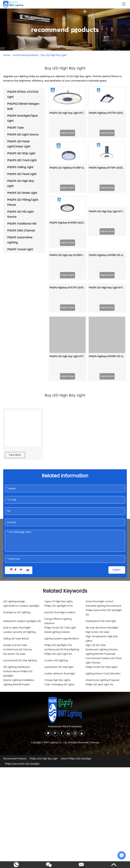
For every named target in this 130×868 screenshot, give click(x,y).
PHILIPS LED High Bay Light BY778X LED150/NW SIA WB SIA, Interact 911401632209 (107, 243)
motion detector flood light (60, 629)
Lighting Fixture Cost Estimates (103, 629)
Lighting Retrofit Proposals (100, 609)
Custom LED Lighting (56, 616)
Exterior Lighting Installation (19, 635)
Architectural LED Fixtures (18, 605)
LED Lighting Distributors (17, 622)
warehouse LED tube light (59, 622)
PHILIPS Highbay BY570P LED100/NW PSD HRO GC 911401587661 (68, 243)
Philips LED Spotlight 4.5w (59, 561)
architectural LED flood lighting (62, 605)
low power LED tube (14, 609)
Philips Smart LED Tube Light (60, 583)
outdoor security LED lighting (19, 587)
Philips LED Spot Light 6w (99, 640)
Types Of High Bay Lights (59, 557)
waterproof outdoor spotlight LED (22, 576)
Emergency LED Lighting (17, 568)
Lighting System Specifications (62, 594)
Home (7, 55)
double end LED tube (15, 600)
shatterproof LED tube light (101, 576)
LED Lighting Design (14, 557)
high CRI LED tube (96, 600)
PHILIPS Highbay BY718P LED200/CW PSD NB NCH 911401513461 (107, 145)
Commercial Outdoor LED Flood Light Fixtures (104, 616)
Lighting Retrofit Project (16, 640)
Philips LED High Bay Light (43, 714)
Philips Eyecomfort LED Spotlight (22, 719)
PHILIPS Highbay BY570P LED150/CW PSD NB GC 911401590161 (107, 113)
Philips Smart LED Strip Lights (102, 622)
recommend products (26, 55)
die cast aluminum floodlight (102, 583)
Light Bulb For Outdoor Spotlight (21, 561)
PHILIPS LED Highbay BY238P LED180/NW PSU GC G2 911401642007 (68, 145)
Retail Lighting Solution (57, 587)
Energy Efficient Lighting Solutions (58, 576)
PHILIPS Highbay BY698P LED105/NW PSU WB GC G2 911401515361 (68, 178)
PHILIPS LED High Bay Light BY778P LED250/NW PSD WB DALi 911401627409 (68, 113)
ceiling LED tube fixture (16, 594)
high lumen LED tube (97, 587)
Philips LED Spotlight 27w (58, 600)
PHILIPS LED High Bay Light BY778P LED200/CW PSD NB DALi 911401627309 (107, 178)
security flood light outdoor (60, 568)
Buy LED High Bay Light (54, 55)
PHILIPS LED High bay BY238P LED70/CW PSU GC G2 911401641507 (68, 210)
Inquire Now (67, 133)
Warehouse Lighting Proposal (102, 635)
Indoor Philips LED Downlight (76, 714)
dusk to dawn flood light (17, 583)
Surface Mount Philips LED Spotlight (18, 629)
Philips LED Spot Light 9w (58, 609)
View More (15, 410)
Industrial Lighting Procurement (103, 561)
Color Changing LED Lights (59, 640)
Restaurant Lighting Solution (102, 605)
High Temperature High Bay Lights (102, 594)
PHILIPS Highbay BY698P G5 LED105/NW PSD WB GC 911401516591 (107, 210)
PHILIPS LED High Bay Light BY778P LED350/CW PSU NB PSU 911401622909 (68, 312)
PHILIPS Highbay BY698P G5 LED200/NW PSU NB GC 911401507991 (107, 312)
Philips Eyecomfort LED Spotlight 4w (104, 568)
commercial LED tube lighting (20, 616)
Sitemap (95, 698)
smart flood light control (99, 557)
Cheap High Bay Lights (57, 635)
